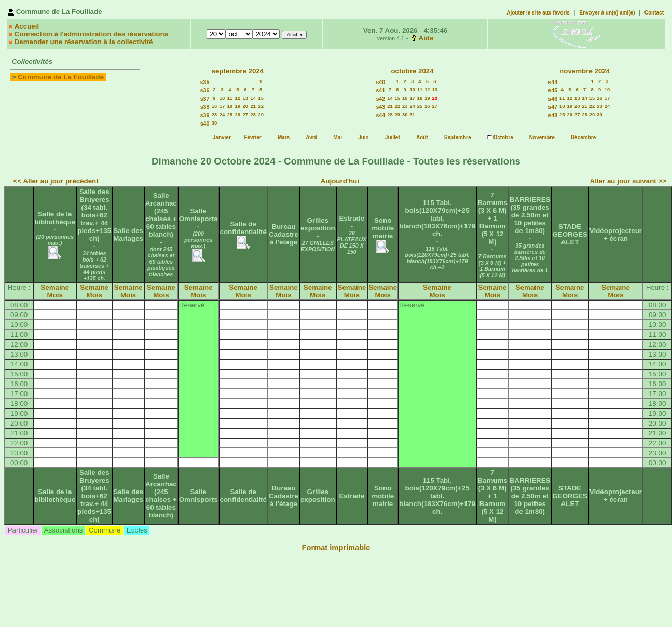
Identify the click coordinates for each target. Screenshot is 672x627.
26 (238, 115)
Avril (311, 137)
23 (214, 115)
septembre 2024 (237, 71)
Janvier (222, 137)
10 (222, 98)
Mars (284, 137)
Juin (364, 137)
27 (245, 115)
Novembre (542, 137)
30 (214, 123)
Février (252, 137)
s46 (553, 99)
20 (245, 106)
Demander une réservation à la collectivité (84, 42)
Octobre (503, 137)
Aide (426, 38)
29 (261, 115)
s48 (553, 115)
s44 (380, 115)
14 (253, 98)
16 (214, 106)
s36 (205, 90)
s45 (553, 90)
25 (230, 115)
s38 (205, 107)
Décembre (583, 137)
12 (238, 98)
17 (222, 106)
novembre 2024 (585, 71)
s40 (205, 124)
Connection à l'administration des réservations (91, 34)
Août (422, 137)
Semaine (55, 287)
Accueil (27, 26)
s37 (205, 99)
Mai (338, 137)
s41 (380, 90)
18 (230, 106)
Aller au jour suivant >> (628, 181)
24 (222, 115)
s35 (205, 82)
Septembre (458, 137)
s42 (380, 99)
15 (261, 98)
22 (261, 106)
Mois (55, 295)
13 (245, 98)
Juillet (393, 137)
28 (253, 115)
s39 (205, 115)
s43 (380, 107)
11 (230, 98)
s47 (553, 107)
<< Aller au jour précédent (56, 181)
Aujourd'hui (340, 181)
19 (238, 106)
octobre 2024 (412, 71)
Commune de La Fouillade (61, 77)
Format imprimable (336, 548)
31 (412, 115)
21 (253, 106)
